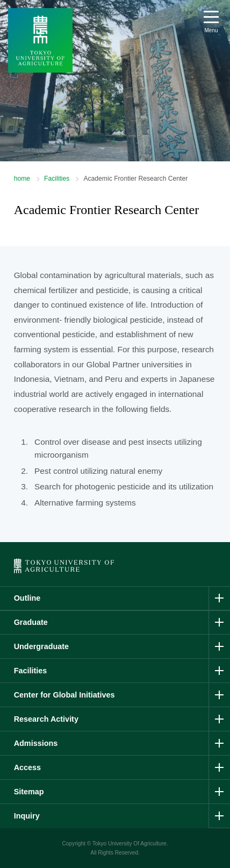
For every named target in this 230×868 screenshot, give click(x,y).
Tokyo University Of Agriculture (130, 844)
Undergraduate (41, 646)
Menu (211, 30)
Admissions (36, 743)
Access (27, 767)
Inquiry (27, 816)
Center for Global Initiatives (64, 695)
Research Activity (46, 719)
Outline (27, 598)
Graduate (31, 622)
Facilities (57, 179)
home (22, 179)
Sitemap (29, 792)
